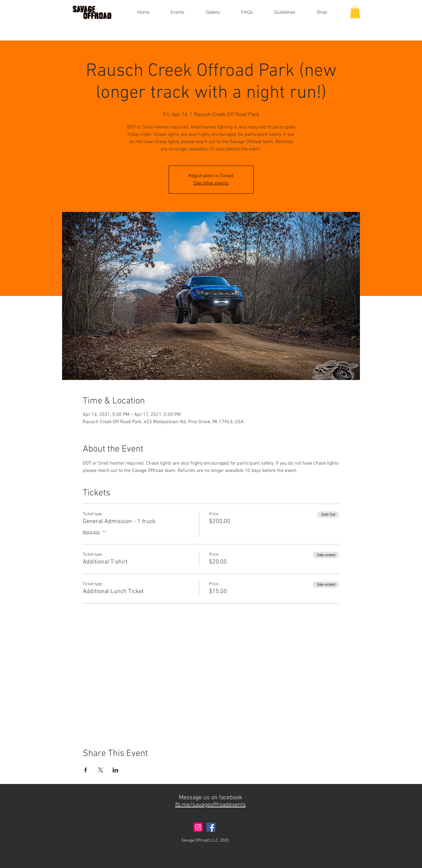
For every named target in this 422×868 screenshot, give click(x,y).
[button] (355, 12)
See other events (211, 183)
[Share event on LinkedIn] (115, 770)
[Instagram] (198, 827)
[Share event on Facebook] (86, 770)
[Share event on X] (101, 770)
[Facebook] (211, 827)
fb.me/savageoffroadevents (211, 805)
